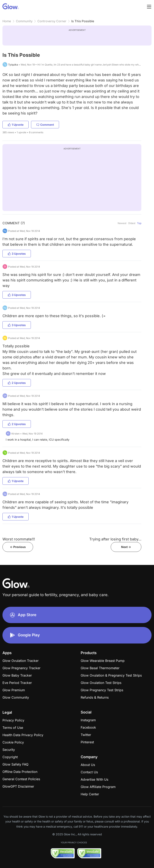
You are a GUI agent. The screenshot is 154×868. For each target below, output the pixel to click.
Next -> (126, 547)
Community (24, 21)
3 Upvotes (17, 254)
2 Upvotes (17, 383)
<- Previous (18, 547)
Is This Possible (83, 21)
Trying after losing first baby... (115, 539)
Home (7, 21)
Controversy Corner (52, 21)
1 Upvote (16, 125)
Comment (45, 125)
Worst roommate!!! (19, 539)
